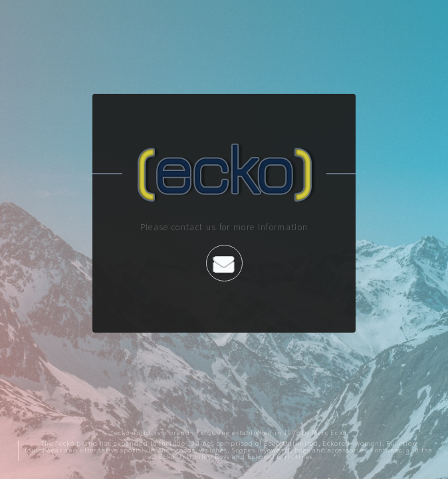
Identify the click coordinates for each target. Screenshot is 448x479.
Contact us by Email (224, 264)
